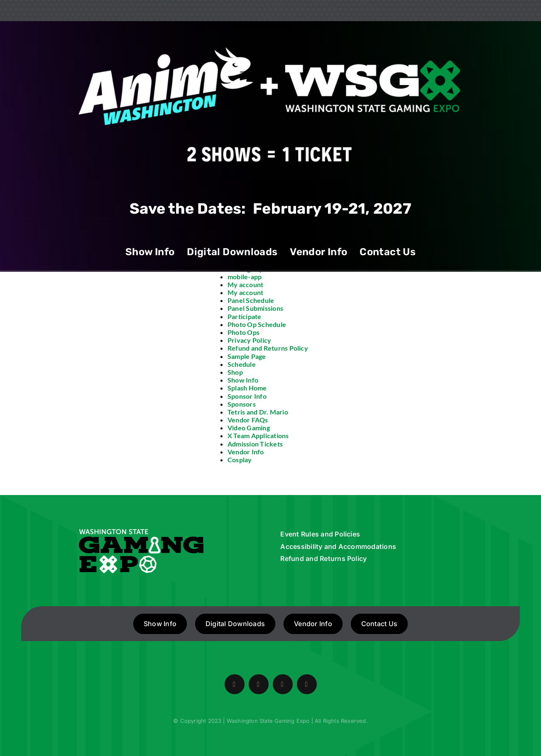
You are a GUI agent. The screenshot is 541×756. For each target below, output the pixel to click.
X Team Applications (258, 435)
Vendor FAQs (248, 420)
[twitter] (259, 684)
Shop (235, 372)
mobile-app (245, 277)
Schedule (242, 364)
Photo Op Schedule (257, 324)
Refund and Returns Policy (268, 348)
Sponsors (242, 404)
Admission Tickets (255, 444)
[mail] (307, 684)
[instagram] (283, 684)
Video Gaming (249, 428)
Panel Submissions (255, 308)
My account (245, 284)
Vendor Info (246, 452)
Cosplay (240, 460)
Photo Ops (244, 332)
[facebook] (235, 684)
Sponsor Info (247, 396)
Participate (245, 316)
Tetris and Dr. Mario (258, 412)
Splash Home (247, 388)
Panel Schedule (251, 300)
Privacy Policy (249, 340)
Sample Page (247, 356)
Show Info (243, 380)
